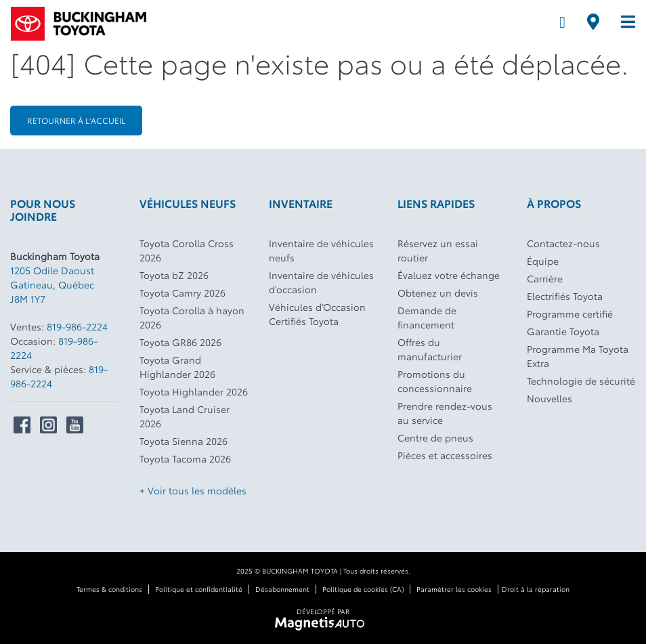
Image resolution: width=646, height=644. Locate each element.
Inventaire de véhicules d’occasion (321, 282)
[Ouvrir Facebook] (22, 425)
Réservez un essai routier (438, 250)
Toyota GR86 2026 (180, 342)
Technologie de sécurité (581, 381)
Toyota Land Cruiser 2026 (185, 416)
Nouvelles (550, 398)
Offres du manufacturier (430, 349)
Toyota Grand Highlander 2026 (177, 367)
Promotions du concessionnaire (435, 381)
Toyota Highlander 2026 (194, 391)
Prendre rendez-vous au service (445, 413)
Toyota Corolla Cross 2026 (187, 250)
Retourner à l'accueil (76, 120)
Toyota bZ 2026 (174, 275)
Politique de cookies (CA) (363, 589)
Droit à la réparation (536, 589)
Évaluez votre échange (449, 275)
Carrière (545, 278)
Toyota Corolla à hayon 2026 (192, 317)
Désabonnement (282, 589)
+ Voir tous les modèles (193, 490)
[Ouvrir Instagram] (48, 425)
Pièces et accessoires (445, 455)
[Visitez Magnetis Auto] (323, 622)
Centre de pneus (435, 437)
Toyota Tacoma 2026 (185, 458)
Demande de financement (427, 317)
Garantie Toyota (563, 331)
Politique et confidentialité (199, 589)
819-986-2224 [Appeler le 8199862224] (77, 326)
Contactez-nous (563, 243)
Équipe (543, 261)
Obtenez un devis (438, 293)
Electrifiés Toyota (565, 296)
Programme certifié (570, 314)
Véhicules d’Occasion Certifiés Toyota (317, 314)
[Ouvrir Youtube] (75, 425)
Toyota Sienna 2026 (184, 441)
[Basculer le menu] (623, 22)
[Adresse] (593, 22)
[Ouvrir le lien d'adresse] (52, 284)
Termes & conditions (109, 589)
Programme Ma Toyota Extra (578, 356)
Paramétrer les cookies (454, 589)
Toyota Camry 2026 (182, 293)
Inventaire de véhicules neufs (321, 250)
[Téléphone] (562, 22)
